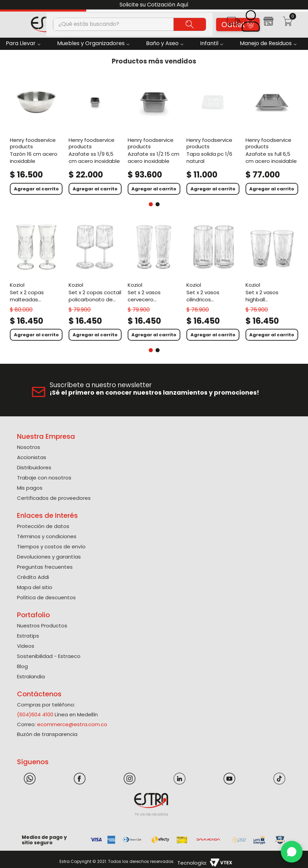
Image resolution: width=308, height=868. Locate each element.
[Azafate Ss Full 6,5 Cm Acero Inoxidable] (272, 136)
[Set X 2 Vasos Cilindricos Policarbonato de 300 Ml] (213, 282)
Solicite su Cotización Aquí (154, 5)
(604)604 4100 (35, 714)
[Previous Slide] (8, 5)
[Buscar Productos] (189, 24)
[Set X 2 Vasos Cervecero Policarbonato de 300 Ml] (154, 282)
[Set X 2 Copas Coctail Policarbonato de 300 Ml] (95, 282)
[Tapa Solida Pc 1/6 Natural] (213, 136)
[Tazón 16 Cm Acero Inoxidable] (36, 136)
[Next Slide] (300, 5)
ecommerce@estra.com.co (72, 724)
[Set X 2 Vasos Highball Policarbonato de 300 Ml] (272, 282)
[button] (233, 24)
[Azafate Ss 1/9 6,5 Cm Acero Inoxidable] (95, 136)
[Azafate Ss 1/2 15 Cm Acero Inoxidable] (154, 136)
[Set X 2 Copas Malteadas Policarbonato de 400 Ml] (36, 282)
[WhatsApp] (292, 852)
